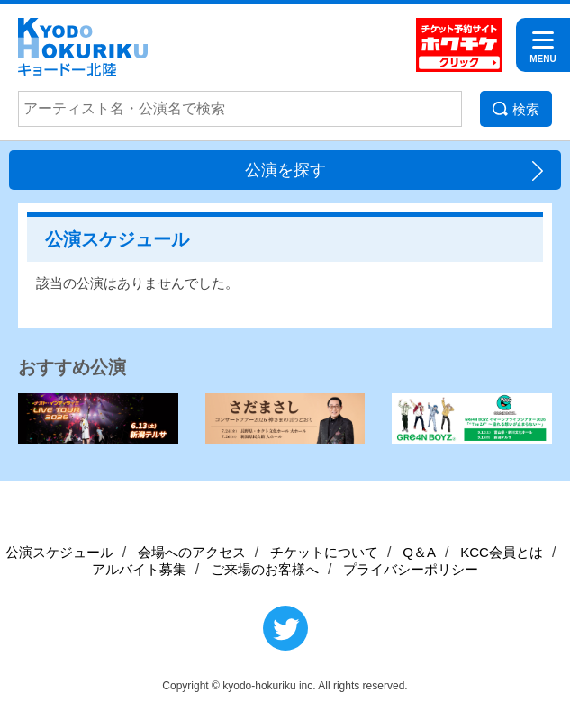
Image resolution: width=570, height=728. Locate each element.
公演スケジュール (59, 552)
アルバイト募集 (139, 569)
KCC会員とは (502, 552)
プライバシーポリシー (411, 569)
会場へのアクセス (192, 552)
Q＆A (419, 552)
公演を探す (285, 170)
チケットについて (324, 552)
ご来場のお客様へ (265, 569)
